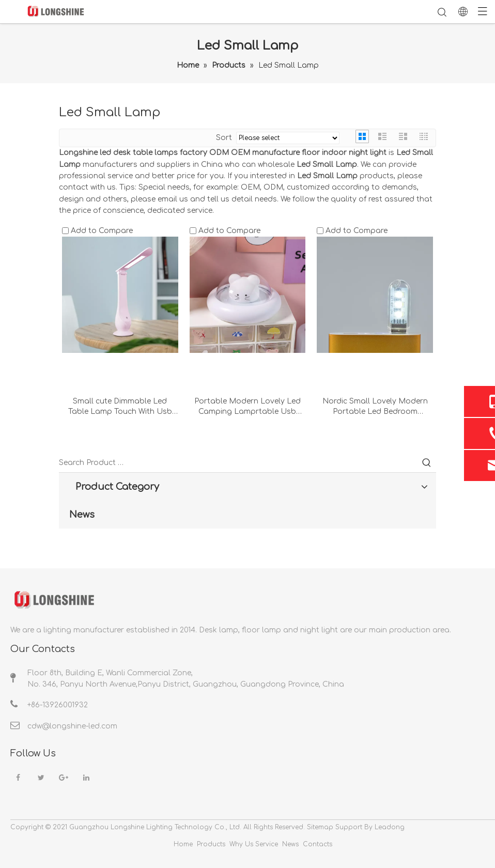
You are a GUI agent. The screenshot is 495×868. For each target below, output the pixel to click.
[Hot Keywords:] (427, 463)
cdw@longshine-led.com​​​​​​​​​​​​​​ (72, 726)
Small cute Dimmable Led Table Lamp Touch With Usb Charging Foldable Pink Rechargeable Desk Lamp (120, 407)
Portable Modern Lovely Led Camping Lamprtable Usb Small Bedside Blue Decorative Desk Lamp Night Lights (247, 407)
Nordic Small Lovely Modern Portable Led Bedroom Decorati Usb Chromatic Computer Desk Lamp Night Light (375, 407)
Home (183, 844)
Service (267, 844)
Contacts (318, 844)
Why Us (241, 844)
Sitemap (320, 827)
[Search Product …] (238, 463)
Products (211, 844)
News (290, 844)
